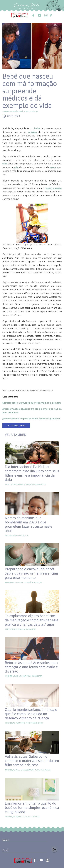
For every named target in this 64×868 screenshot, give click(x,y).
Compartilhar (16, 426)
